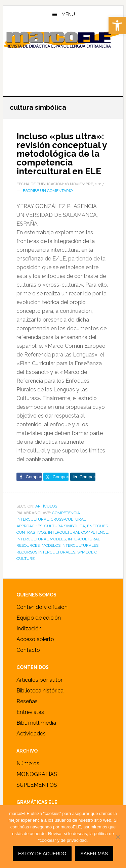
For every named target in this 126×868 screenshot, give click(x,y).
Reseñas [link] (27, 701)
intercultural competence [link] (78, 532)
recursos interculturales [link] (46, 552)
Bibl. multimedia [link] (36, 723)
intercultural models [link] (41, 539)
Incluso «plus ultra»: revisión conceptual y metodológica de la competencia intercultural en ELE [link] (61, 154)
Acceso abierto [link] (35, 639)
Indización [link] (29, 629)
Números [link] (28, 763)
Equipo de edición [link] (39, 618)
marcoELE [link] (63, 57)
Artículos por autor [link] (39, 680)
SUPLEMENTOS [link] (37, 785)
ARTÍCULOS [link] (46, 506)
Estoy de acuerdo (42, 854)
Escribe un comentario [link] (48, 191)
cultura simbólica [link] (65, 526)
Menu (68, 14)
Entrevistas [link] (30, 712)
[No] (118, 837)
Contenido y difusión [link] (42, 607)
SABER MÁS (94, 854)
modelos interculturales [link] (70, 545)
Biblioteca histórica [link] (40, 691)
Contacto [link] (28, 650)
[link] (117, 26)
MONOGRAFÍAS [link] (37, 774)
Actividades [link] (31, 734)
